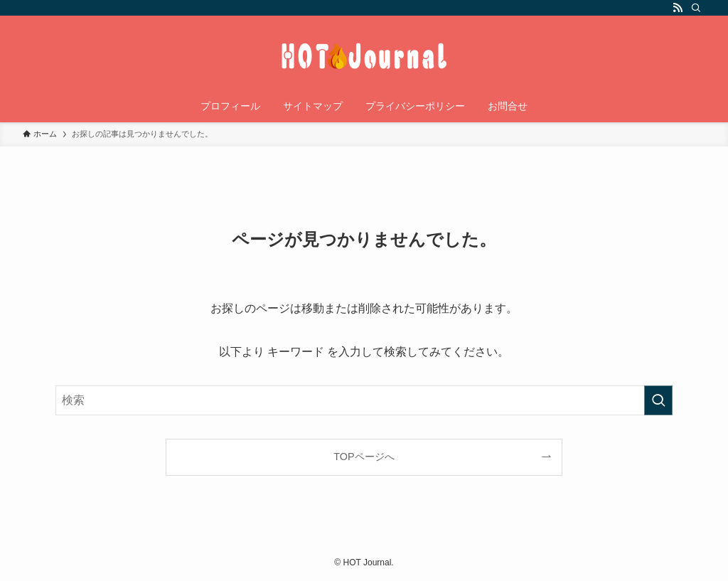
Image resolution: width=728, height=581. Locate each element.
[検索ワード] (364, 400)
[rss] (678, 8)
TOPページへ (364, 457)
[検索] (696, 8)
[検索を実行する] (658, 400)
